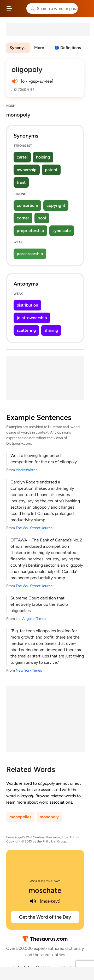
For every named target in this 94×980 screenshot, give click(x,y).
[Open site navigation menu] (9, 8)
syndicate (62, 231)
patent (51, 170)
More (39, 48)
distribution (27, 305)
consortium (27, 205)
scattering (26, 330)
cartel (22, 157)
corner (23, 218)
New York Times (29, 670)
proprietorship (30, 231)
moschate (45, 890)
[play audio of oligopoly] (15, 81)
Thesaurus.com (19, 8)
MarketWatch (27, 470)
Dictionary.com (85, 8)
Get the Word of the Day (45, 917)
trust (21, 182)
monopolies (20, 817)
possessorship (30, 254)
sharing (51, 330)
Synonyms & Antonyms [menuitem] (20, 48)
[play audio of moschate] (33, 901)
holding (43, 157)
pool (42, 218)
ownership (27, 170)
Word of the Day (45, 881)
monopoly (49, 817)
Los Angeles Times (31, 619)
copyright (56, 205)
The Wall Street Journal (34, 528)
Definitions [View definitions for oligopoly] (70, 48)
